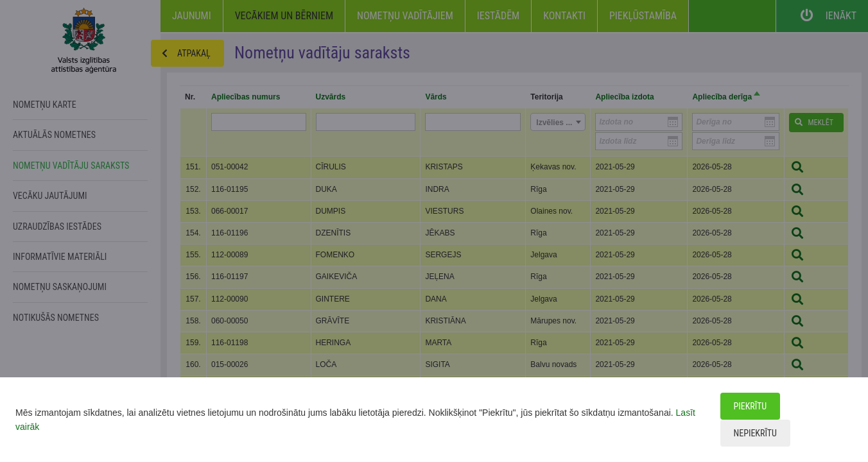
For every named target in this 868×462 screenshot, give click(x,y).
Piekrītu (751, 406)
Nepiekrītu (755, 433)
